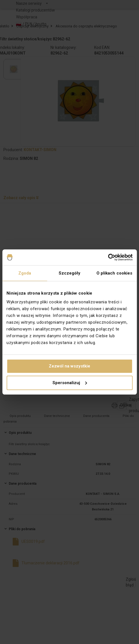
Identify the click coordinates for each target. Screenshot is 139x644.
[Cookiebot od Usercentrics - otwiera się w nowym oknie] (108, 257)
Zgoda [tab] (25, 273)
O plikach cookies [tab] (114, 273)
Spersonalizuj (70, 383)
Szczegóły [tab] (70, 273)
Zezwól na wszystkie (69, 366)
